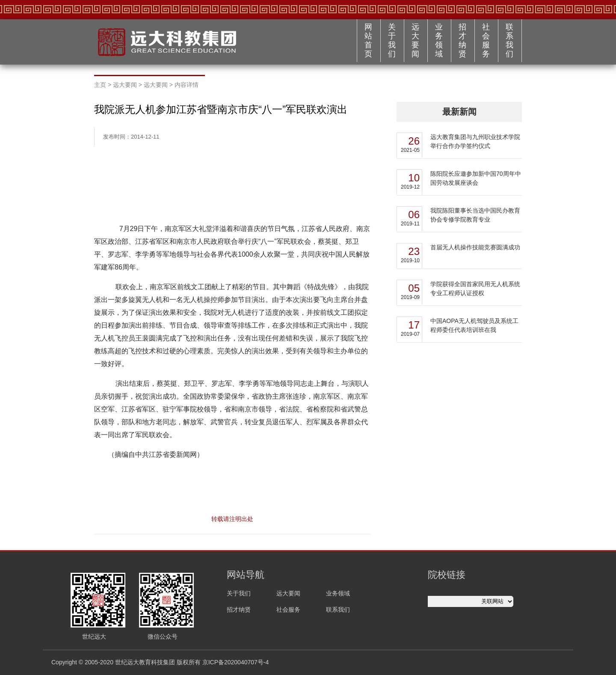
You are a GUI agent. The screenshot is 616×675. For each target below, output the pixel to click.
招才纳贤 (462, 40)
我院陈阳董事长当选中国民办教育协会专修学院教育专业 (475, 215)
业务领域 (439, 40)
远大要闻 (415, 40)
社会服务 (486, 40)
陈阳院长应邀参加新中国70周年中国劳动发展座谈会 (476, 178)
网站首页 (368, 40)
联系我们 (509, 40)
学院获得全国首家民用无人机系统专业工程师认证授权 (475, 289)
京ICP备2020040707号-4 (236, 662)
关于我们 (392, 40)
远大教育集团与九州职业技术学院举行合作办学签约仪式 (475, 141)
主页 (100, 85)
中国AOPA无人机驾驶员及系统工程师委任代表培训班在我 (474, 325)
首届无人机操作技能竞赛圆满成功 (475, 247)
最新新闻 (459, 112)
